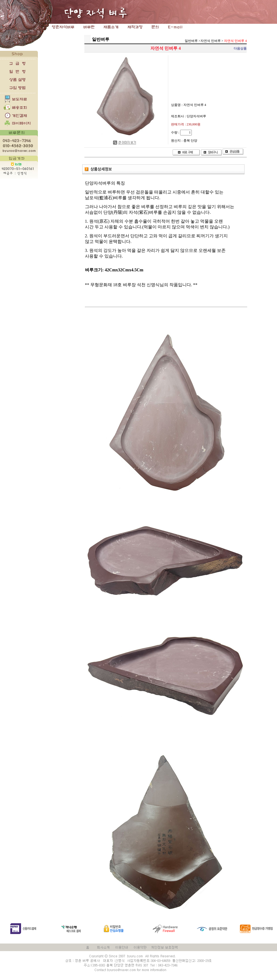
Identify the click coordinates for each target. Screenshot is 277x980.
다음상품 (240, 48)
